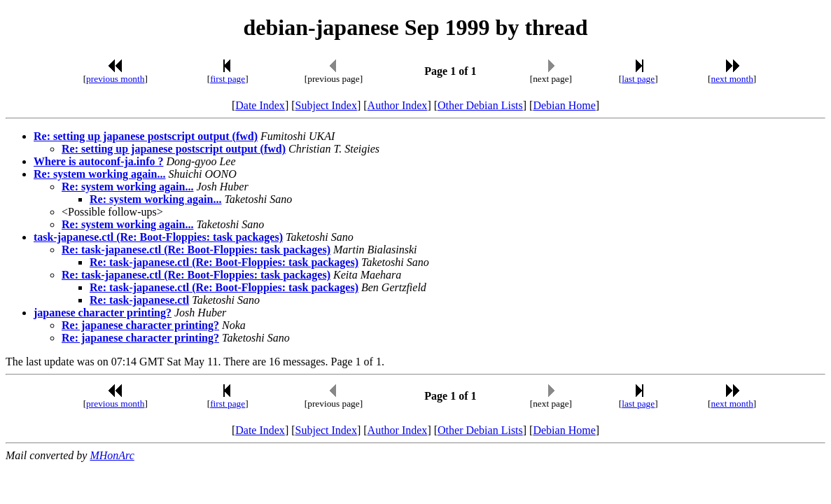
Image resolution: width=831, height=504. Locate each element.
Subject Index (326, 105)
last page (638, 79)
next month (732, 79)
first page (228, 79)
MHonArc (112, 455)
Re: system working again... (99, 174)
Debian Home (564, 105)
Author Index (398, 105)
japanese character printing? (103, 313)
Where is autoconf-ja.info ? (98, 161)
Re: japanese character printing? (140, 325)
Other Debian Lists (480, 105)
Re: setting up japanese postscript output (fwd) (146, 136)
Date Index (260, 105)
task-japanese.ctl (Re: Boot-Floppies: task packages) (158, 237)
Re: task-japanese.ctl (139, 300)
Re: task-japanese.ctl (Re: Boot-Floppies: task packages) (196, 250)
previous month (115, 79)
